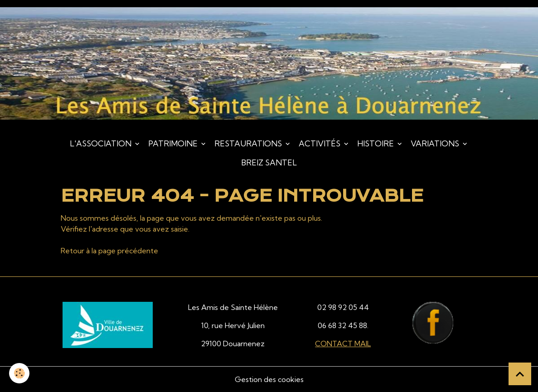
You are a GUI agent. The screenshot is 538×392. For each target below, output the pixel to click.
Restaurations (249, 143)
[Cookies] (19, 373)
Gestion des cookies (269, 379)
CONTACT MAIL (343, 344)
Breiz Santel (269, 162)
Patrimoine (174, 143)
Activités (320, 143)
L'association (102, 143)
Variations (436, 143)
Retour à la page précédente (109, 251)
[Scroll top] (520, 374)
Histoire (376, 143)
